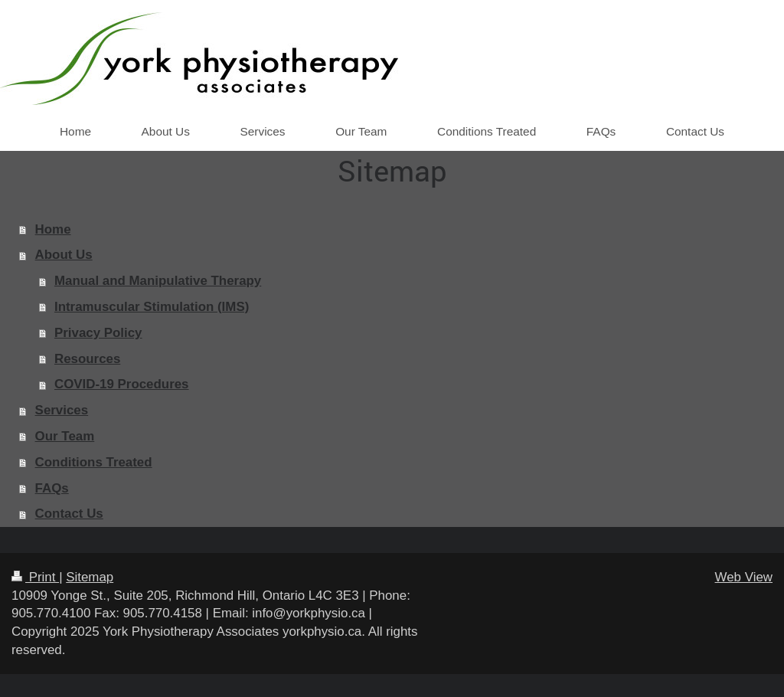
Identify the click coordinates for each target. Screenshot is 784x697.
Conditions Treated (94, 462)
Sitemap (90, 577)
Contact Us (69, 514)
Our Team (65, 436)
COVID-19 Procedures (122, 384)
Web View (744, 577)
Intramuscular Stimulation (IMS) (152, 307)
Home (53, 229)
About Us (64, 255)
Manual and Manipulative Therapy (158, 281)
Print (35, 577)
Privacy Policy (98, 333)
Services (62, 410)
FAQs (52, 488)
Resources (87, 359)
